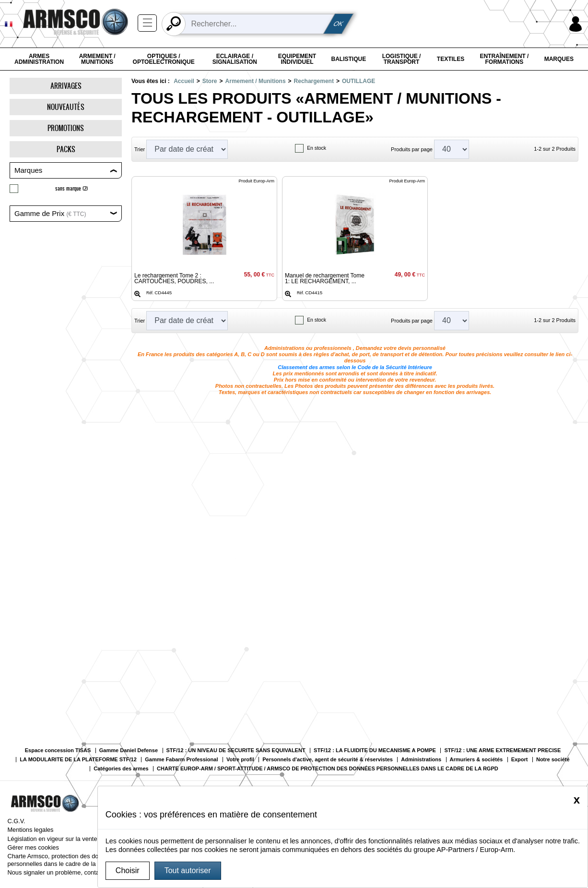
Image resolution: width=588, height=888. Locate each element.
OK (339, 24)
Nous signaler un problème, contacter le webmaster (77, 872)
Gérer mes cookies (33, 847)
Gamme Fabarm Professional (181, 760)
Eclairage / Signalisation (235, 59)
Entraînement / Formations (504, 59)
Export (520, 760)
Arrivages (66, 86)
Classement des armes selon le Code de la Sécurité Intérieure (355, 367)
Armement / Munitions (97, 59)
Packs (66, 149)
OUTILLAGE (359, 81)
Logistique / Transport (402, 59)
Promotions (66, 128)
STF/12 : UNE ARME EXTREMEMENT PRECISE (502, 750)
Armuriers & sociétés (476, 760)
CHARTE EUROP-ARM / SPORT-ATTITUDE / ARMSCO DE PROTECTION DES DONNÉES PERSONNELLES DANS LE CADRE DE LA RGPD (328, 769)
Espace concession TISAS (58, 750)
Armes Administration (39, 59)
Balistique (349, 59)
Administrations (421, 760)
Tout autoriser (188, 870)
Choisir (128, 870)
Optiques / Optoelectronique (164, 59)
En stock (317, 148)
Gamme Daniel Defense (129, 750)
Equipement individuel (297, 59)
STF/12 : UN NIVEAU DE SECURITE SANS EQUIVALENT (236, 750)
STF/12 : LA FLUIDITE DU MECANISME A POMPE (375, 750)
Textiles (451, 59)
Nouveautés (66, 107)
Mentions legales (30, 830)
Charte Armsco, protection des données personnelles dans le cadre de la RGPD (61, 860)
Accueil (184, 81)
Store (210, 81)
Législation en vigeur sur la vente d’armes (64, 839)
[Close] (577, 800)
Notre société (553, 760)
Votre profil (240, 760)
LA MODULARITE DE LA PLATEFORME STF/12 (78, 760)
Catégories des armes (121, 769)
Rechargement (314, 81)
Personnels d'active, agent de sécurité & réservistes (328, 760)
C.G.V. (16, 821)
